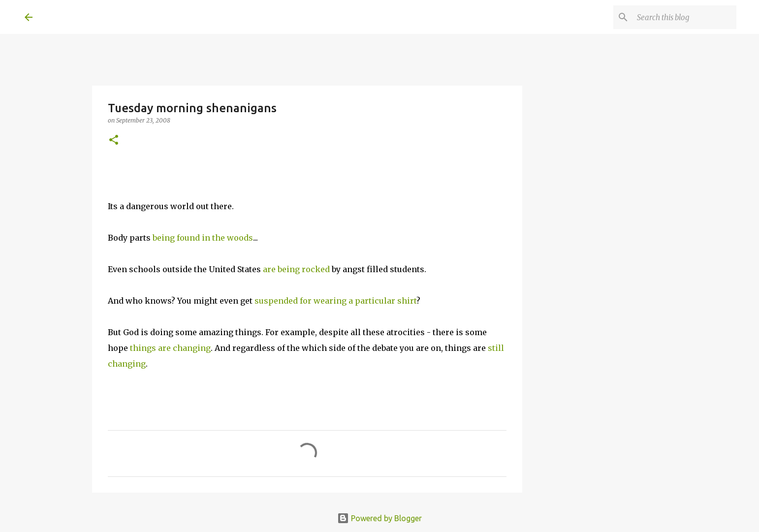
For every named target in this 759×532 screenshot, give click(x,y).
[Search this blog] (685, 17)
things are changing (170, 348)
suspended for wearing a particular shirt (335, 301)
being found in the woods (203, 238)
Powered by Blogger (379, 518)
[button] (114, 141)
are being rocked (296, 269)
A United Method (104, 17)
